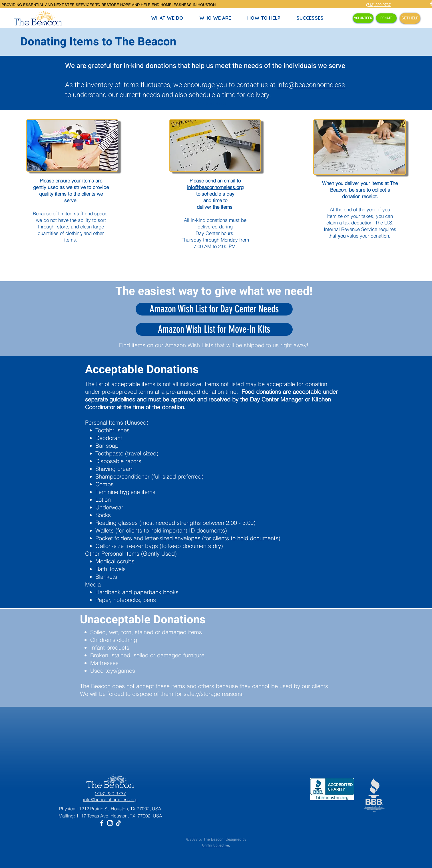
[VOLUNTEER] (363, 18)
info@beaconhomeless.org (317, 85)
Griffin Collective (216, 845)
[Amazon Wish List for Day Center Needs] (214, 309)
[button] (264, 18)
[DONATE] (386, 18)
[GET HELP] (410, 18)
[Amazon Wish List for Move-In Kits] (214, 329)
